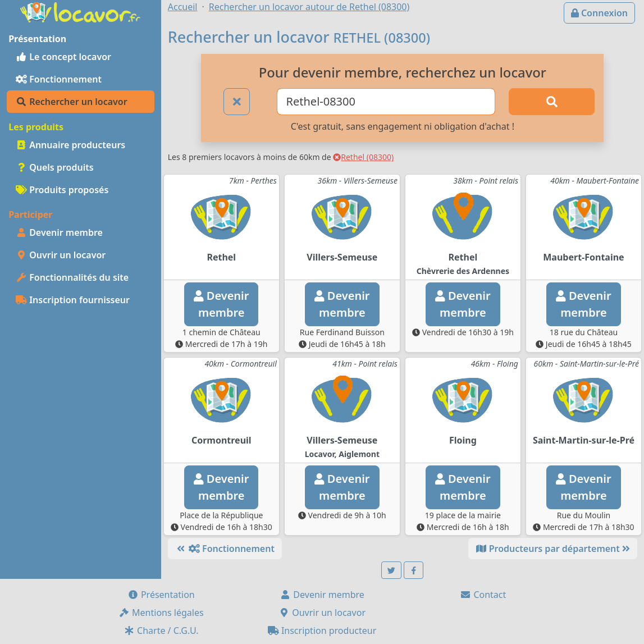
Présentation (161, 595)
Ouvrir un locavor (61, 255)
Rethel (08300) (363, 157)
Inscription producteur (322, 631)
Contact (483, 595)
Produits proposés (62, 190)
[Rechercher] (552, 102)
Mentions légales (161, 613)
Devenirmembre (221, 304)
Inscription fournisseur (73, 300)
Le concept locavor (63, 57)
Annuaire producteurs (70, 145)
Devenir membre (59, 232)
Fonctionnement (59, 79)
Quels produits (55, 167)
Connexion (599, 13)
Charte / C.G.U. (161, 631)
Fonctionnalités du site (72, 277)
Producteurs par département (553, 549)
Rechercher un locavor (72, 102)
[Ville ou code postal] (386, 102)
